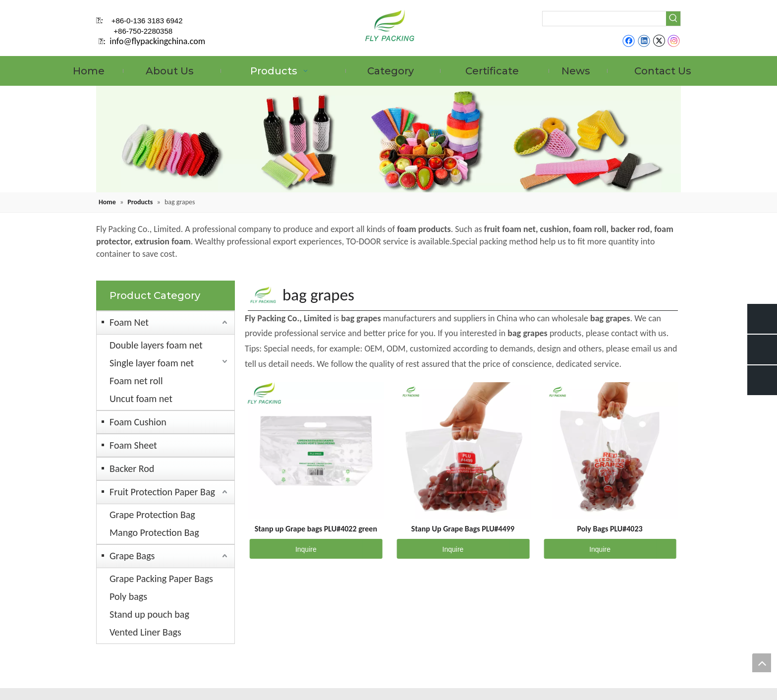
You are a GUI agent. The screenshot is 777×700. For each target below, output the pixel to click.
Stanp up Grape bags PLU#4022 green (316, 529)
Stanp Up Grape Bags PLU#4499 (463, 529)
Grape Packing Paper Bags (161, 579)
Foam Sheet (133, 445)
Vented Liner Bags (145, 632)
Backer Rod (132, 468)
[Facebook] (629, 41)
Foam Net (129, 322)
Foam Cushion (138, 422)
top (762, 663)
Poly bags (128, 596)
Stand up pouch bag (149, 614)
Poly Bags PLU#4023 (610, 529)
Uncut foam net (141, 399)
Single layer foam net (152, 363)
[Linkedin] (644, 41)
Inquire (283, 549)
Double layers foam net (156, 345)
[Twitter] (659, 41)
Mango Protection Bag (154, 532)
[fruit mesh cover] (388, 139)
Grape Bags (132, 556)
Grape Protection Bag (152, 515)
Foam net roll (136, 381)
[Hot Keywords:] (673, 19)
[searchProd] (604, 19)
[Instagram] (674, 41)
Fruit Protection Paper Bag (162, 492)
